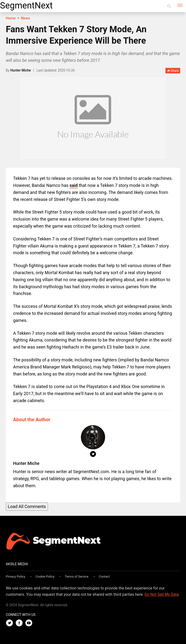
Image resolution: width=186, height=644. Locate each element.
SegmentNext (26, 6)
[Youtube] (30, 623)
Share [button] (173, 71)
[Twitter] (11, 623)
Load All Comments (27, 506)
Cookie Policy (45, 576)
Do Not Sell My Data (162, 594)
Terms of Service (77, 576)
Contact (104, 576)
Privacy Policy (15, 576)
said (74, 185)
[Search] (169, 6)
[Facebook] (20, 623)
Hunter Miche (21, 70)
